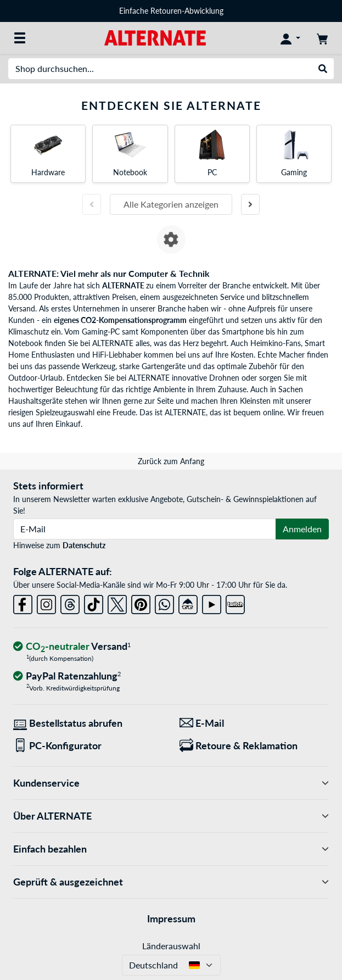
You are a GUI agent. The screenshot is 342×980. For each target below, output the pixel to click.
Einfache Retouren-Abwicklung (171, 11)
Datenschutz (84, 545)
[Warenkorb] (322, 38)
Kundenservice (171, 783)
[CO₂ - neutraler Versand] (72, 647)
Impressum (171, 918)
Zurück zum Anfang (171, 461)
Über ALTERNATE (171, 816)
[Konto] (290, 38)
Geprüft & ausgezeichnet (171, 882)
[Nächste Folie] (250, 204)
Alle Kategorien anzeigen (171, 204)
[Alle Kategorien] (20, 38)
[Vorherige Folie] (92, 204)
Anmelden (302, 529)
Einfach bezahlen (171, 849)
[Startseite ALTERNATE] (155, 37)
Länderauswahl (171, 946)
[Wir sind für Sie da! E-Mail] (254, 723)
